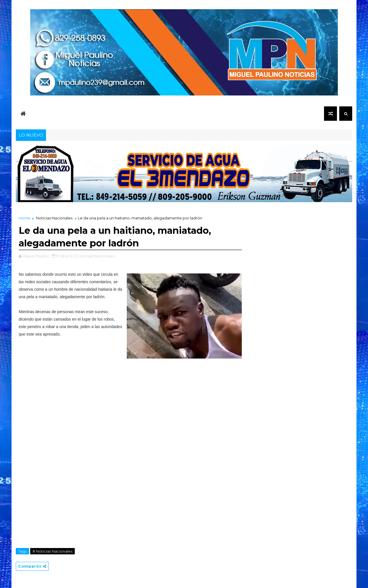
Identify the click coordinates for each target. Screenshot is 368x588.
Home (25, 218)
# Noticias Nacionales (52, 551)
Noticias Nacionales (54, 218)
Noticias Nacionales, (97, 256)
